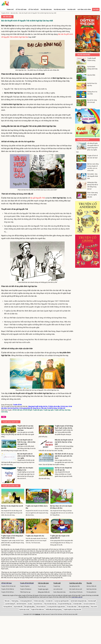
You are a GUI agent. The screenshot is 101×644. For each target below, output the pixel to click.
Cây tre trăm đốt (18, 607)
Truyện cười (71, 9)
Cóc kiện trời (49, 601)
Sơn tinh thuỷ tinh (21, 604)
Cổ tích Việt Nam (6, 583)
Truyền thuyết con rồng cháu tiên (72, 609)
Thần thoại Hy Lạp (25, 592)
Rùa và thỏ (94, 607)
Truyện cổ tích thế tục (7, 592)
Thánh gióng (15, 601)
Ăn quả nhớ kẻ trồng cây (65, 604)
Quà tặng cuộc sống (84, 9)
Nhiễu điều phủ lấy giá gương (54, 609)
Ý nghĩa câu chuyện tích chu (35, 536)
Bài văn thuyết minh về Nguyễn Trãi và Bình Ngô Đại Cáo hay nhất (38, 13)
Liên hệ (80, 597)
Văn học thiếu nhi (91, 586)
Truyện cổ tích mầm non (37, 609)
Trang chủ (10, 9)
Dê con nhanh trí (41, 607)
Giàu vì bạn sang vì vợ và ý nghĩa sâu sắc (92, 195)
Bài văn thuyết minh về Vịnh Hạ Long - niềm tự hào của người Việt (26, 442)
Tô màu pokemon (91, 592)
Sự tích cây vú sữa (24, 609)
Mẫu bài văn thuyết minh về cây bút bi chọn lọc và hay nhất (64, 442)
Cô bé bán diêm (77, 604)
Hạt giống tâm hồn (75, 586)
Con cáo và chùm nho (89, 604)
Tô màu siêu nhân (72, 607)
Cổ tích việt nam (21, 9)
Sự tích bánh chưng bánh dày (79, 601)
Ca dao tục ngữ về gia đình (62, 601)
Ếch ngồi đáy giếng (29, 607)
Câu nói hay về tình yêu (76, 592)
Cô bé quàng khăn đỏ (26, 601)
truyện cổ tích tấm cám (57, 558)
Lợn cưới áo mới (58, 589)
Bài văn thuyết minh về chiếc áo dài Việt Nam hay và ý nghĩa (26, 456)
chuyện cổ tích (19, 549)
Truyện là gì (57, 586)
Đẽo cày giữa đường (84, 607)
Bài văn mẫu (14, 13)
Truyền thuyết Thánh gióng (41, 558)
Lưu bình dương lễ (10, 604)
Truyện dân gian (46, 9)
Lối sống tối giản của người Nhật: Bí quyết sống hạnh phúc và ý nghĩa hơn (87, 148)
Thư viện (96, 9)
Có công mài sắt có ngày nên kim (56, 607)
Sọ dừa (30, 604)
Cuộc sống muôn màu (59, 592)
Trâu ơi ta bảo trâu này (50, 604)
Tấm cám (7, 601)
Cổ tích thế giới (33, 9)
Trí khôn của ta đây (39, 601)
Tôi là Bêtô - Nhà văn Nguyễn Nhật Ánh (93, 176)
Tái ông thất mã (8, 607)
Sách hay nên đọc (92, 589)
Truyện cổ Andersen (26, 589)
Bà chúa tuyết (92, 601)
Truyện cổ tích (5, 13)
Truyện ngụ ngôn (59, 9)
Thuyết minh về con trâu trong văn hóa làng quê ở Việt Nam (25, 428)
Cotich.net (34, 549)
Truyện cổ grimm (25, 586)
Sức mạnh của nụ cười (76, 589)
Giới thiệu (75, 597)
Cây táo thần (91, 75)
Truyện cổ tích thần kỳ (8, 589)
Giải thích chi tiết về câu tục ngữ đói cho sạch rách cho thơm (64, 456)
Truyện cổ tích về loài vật (8, 586)
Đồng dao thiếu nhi (44, 592)
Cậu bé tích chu (38, 604)
